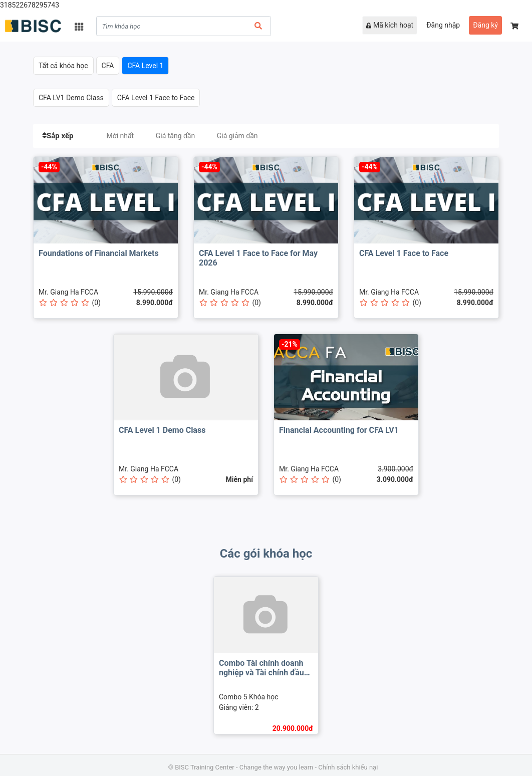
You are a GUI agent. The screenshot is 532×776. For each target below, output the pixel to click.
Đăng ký (485, 25)
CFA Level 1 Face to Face (156, 98)
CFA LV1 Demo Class (71, 98)
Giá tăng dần (176, 136)
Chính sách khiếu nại (348, 767)
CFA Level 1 (145, 66)
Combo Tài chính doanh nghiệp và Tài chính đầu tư (261, 673)
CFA (108, 66)
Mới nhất (120, 136)
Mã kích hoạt (390, 25)
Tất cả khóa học (63, 66)
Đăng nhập (443, 25)
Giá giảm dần (237, 136)
